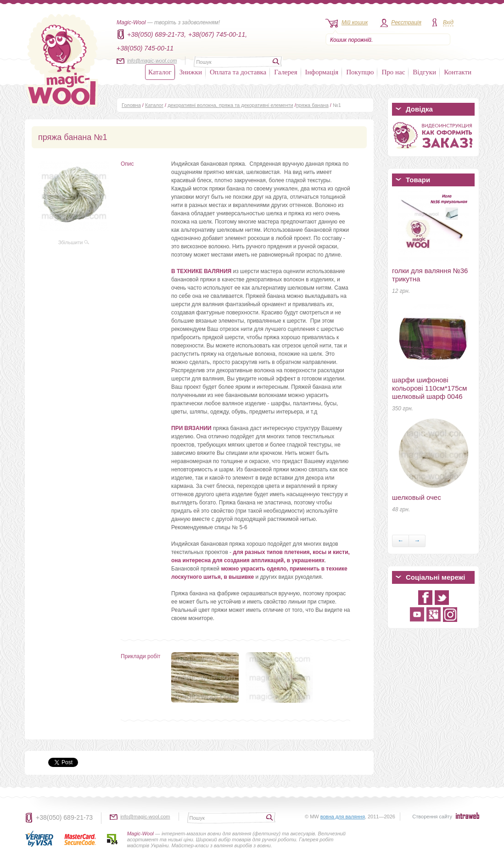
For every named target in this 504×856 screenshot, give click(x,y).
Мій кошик (355, 22)
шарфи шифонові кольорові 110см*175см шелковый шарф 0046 (429, 388)
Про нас (393, 72)
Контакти (458, 72)
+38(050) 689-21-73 (64, 817)
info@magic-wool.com (152, 61)
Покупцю (360, 72)
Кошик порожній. (351, 40)
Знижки (191, 72)
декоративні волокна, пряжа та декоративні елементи (230, 105)
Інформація (322, 72)
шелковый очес (417, 497)
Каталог (160, 72)
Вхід (448, 22)
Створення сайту (432, 817)
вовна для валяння (343, 817)
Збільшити (74, 242)
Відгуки (424, 72)
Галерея (286, 72)
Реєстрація (406, 22)
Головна (131, 105)
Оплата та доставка (238, 72)
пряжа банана (312, 105)
